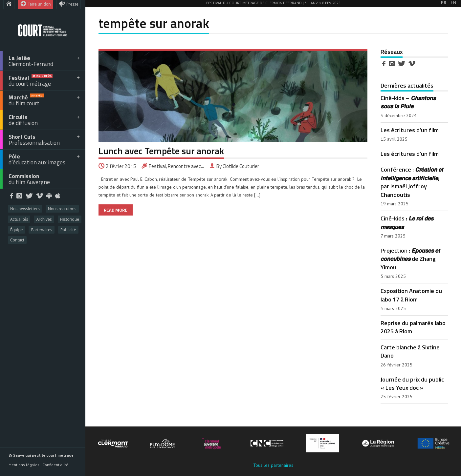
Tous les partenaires (273, 465)
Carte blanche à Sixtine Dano (410, 351)
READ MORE (116, 210)
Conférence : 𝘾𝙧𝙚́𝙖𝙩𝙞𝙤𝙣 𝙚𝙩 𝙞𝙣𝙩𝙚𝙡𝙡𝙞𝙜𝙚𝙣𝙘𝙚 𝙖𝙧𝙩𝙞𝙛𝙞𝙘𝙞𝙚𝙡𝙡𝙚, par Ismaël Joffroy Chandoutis (412, 182)
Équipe (16, 230)
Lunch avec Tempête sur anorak (161, 151)
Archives (44, 219)
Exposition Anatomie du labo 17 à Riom (411, 295)
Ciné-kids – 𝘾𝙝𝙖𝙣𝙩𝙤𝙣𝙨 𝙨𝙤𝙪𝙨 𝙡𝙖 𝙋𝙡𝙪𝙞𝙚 (408, 102)
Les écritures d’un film (410, 130)
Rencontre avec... (186, 166)
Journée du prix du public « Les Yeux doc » (412, 383)
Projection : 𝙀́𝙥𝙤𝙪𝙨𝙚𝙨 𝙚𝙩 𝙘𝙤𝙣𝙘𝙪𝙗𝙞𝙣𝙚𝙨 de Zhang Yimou (410, 259)
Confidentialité (55, 465)
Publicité (68, 230)
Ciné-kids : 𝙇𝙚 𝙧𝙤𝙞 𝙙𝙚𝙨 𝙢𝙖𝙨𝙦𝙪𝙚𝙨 (407, 222)
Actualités (19, 219)
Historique (70, 219)
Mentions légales (24, 465)
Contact (17, 240)
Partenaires (41, 230)
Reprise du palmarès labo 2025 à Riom (413, 327)
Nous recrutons (62, 209)
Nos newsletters (25, 209)
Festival (157, 166)
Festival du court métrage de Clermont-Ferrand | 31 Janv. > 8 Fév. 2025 (273, 3)
